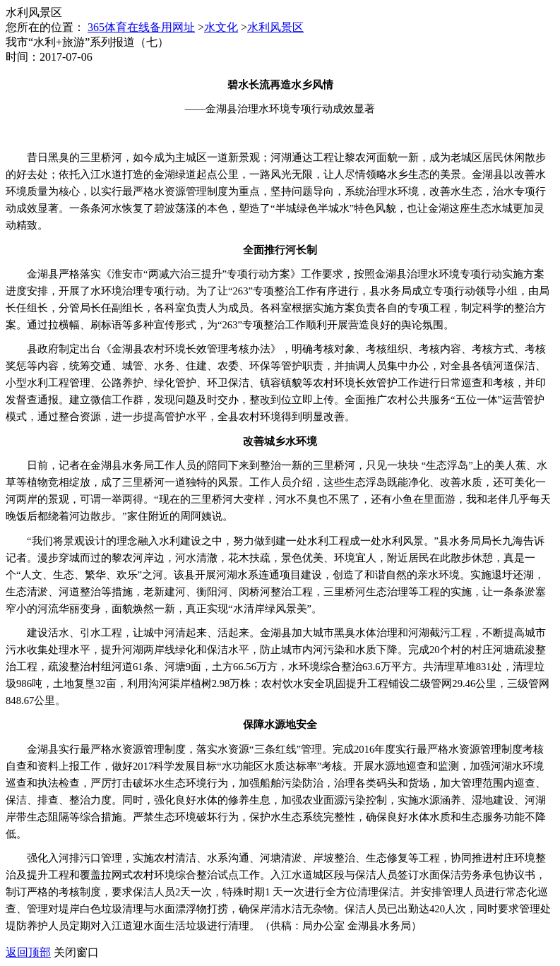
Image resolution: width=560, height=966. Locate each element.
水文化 (221, 27)
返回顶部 (28, 952)
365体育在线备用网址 (141, 27)
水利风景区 (275, 27)
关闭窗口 (76, 952)
